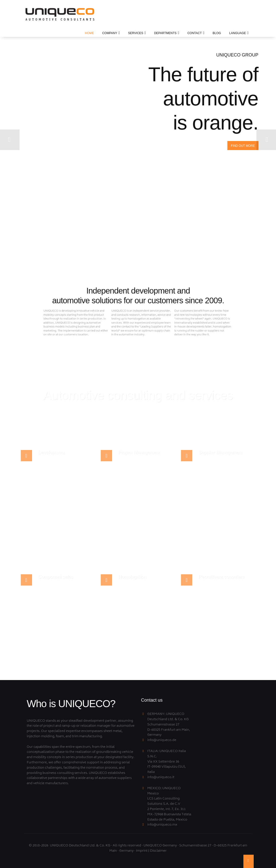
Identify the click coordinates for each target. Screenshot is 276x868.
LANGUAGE (238, 33)
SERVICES (136, 33)
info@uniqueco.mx (162, 825)
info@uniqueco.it (161, 778)
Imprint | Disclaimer (151, 851)
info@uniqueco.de (162, 740)
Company (110, 33)
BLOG (217, 33)
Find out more (243, 146)
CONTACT (195, 33)
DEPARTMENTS (165, 33)
